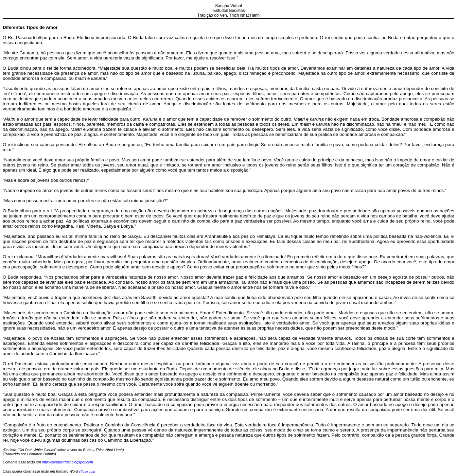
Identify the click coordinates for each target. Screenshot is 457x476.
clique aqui (87, 471)
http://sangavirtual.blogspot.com (68, 462)
